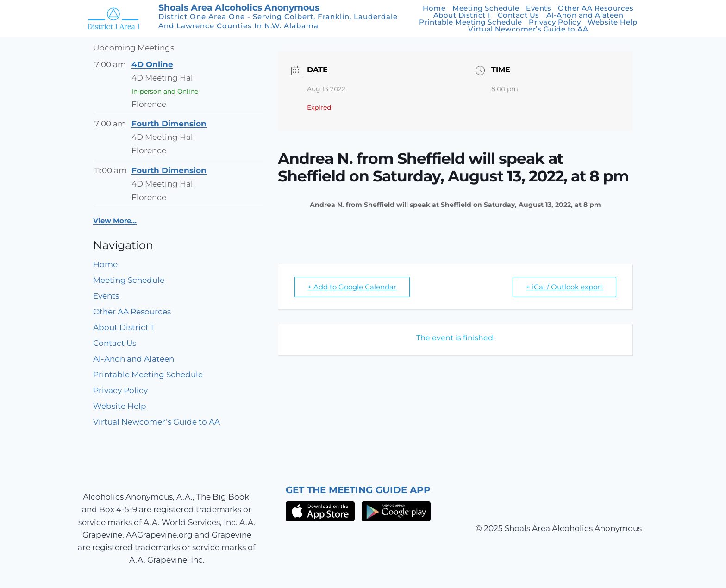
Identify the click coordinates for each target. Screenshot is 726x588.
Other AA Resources (596, 8)
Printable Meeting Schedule (470, 22)
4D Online (152, 64)
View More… (115, 221)
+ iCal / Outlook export (564, 287)
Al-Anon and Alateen (585, 15)
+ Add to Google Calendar (352, 287)
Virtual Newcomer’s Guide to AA (528, 29)
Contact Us (519, 15)
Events (538, 8)
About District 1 (462, 15)
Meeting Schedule (486, 8)
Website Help (612, 22)
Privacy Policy (555, 22)
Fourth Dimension (169, 124)
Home (434, 8)
